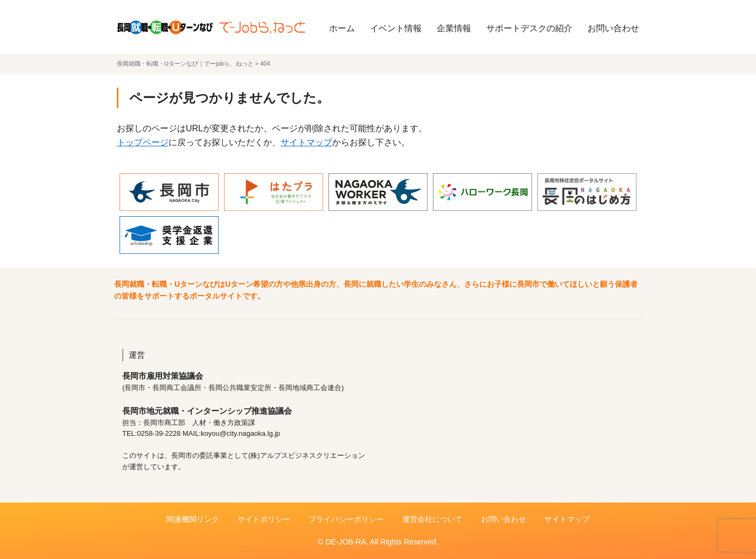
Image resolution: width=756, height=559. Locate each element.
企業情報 (454, 28)
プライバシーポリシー (346, 519)
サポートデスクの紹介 (529, 28)
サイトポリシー (264, 519)
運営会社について (432, 519)
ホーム (342, 28)
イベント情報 (396, 28)
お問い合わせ (613, 28)
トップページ (143, 142)
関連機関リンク (193, 519)
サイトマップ (306, 142)
